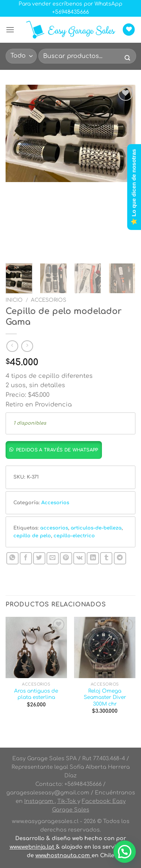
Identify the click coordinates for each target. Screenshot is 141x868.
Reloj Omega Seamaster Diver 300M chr (105, 697)
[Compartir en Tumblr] (106, 558)
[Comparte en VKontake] (79, 558)
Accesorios (49, 300)
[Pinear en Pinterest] (66, 558)
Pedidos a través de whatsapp (57, 450)
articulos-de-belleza (96, 528)
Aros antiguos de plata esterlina (36, 694)
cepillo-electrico (74, 536)
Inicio (14, 300)
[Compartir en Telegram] (120, 558)
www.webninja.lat (33, 847)
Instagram (39, 801)
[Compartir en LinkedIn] (93, 558)
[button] (56, 450)
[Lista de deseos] (129, 30)
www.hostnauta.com (63, 855)
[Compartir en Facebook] (26, 558)
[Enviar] (127, 59)
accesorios (54, 528)
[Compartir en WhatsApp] (12, 558)
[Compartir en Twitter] (39, 558)
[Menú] (10, 30)
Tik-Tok (67, 801)
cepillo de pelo (32, 536)
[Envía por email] (53, 558)
